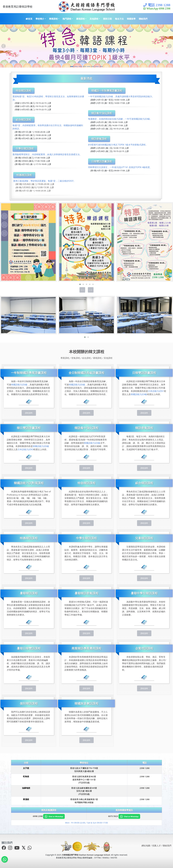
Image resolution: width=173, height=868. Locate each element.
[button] (80, 284)
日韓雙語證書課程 (102, 161)
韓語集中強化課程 (102, 113)
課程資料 (29, 413)
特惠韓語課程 (24, 175)
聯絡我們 (143, 19)
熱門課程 (67, 19)
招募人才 (157, 846)
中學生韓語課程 (25, 149)
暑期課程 (80, 19)
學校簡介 (40, 19)
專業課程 (53, 19)
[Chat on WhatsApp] (54, 816)
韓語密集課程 (99, 139)
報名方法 (119, 19)
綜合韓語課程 (24, 120)
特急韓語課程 (24, 91)
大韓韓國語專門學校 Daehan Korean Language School (86, 855)
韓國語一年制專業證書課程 (107, 91)
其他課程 (94, 19)
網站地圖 (146, 846)
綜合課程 (86, 358)
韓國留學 (131, 19)
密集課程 (76, 358)
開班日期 (107, 19)
